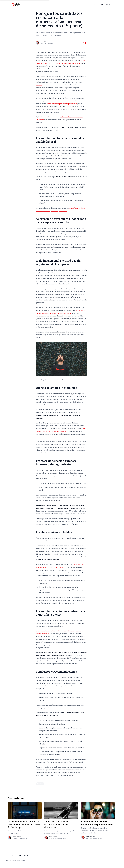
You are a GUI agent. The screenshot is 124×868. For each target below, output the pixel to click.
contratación (40, 784)
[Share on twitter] (83, 43)
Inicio (7, 856)
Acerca (96, 5)
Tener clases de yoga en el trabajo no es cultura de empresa (56, 824)
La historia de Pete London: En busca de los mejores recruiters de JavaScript (24, 824)
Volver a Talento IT (106, 5)
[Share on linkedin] (86, 43)
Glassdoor (39, 85)
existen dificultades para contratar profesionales (62, 104)
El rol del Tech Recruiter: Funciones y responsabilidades (97, 823)
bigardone (23, 860)
